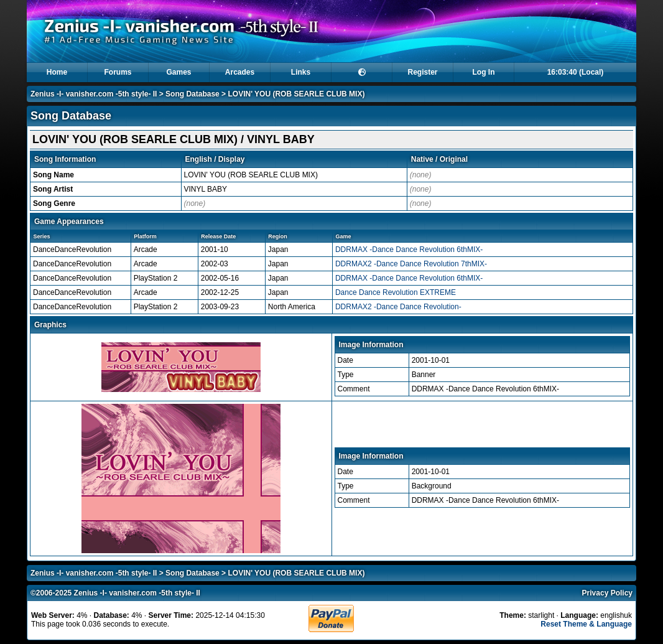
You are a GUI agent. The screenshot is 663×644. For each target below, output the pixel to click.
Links (301, 72)
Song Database (192, 94)
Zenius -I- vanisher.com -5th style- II (94, 94)
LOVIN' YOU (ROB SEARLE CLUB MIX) (296, 94)
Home (57, 72)
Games (178, 72)
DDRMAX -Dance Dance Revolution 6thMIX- (409, 250)
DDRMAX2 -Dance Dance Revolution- (398, 307)
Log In (484, 72)
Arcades (240, 72)
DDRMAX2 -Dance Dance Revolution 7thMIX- (411, 264)
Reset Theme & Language (586, 624)
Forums (118, 72)
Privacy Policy (607, 593)
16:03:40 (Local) (576, 72)
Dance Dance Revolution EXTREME (396, 292)
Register (422, 72)
